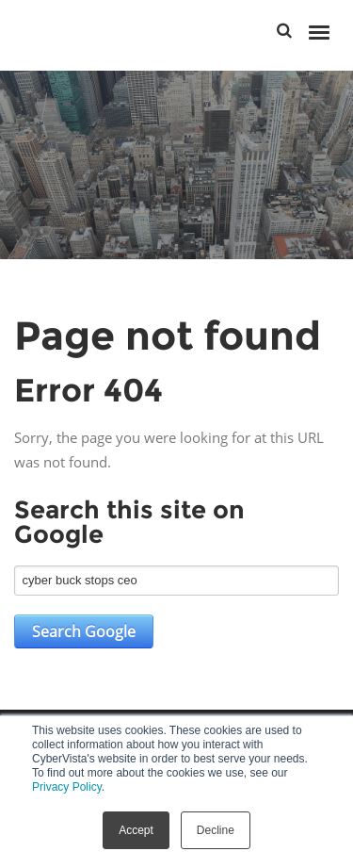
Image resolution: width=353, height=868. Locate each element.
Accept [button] (136, 830)
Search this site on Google (129, 522)
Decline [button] (216, 830)
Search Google (84, 631)
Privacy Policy (67, 787)
